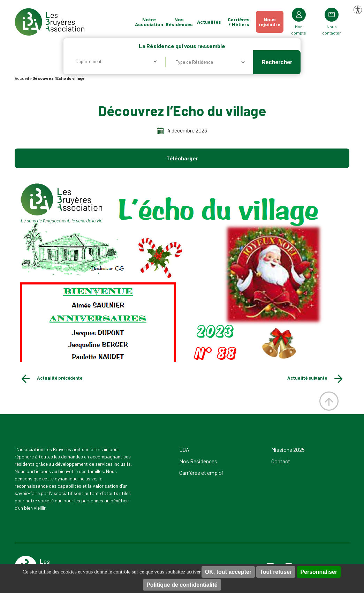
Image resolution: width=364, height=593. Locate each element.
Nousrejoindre (270, 22)
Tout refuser (276, 572)
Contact (281, 461)
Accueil (22, 78)
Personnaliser (319, 572)
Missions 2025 (288, 450)
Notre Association (149, 22)
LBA (184, 450)
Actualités (209, 22)
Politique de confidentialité (182, 585)
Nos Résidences (179, 22)
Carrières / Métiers (239, 22)
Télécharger (182, 158)
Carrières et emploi (201, 473)
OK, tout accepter (228, 572)
